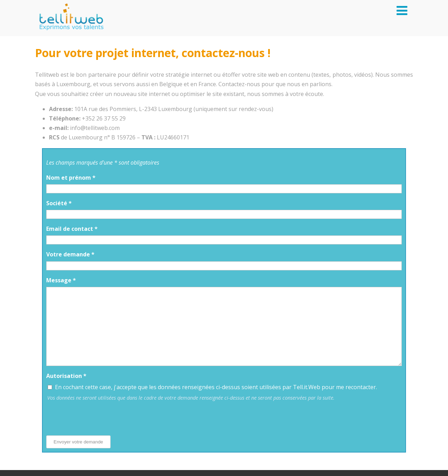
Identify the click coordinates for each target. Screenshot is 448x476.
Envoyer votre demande (78, 442)
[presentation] (99, 416)
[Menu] (402, 10)
